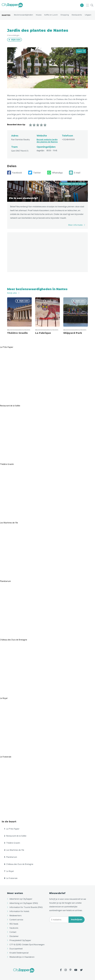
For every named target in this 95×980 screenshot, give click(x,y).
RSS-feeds (14, 924)
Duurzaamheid (16, 949)
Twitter (35, 173)
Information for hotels (19, 911)
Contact (13, 932)
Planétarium (11, 857)
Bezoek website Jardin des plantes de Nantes (47, 141)
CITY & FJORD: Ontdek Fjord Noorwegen (27, 945)
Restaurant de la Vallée (15, 836)
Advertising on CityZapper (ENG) (24, 903)
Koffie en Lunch (51, 15)
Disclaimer (14, 936)
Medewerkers (16, 916)
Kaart (81, 51)
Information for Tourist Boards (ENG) (26, 907)
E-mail (75, 173)
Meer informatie (75, 225)
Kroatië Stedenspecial (19, 953)
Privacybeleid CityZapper (20, 940)
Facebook (15, 173)
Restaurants (77, 15)
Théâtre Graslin (12, 843)
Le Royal (9, 871)
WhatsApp (55, 173)
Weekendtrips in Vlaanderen (22, 957)
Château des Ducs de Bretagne (19, 864)
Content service (16, 920)
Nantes (6, 15)
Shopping (65, 15)
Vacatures (14, 928)
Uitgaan (88, 15)
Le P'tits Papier (12, 829)
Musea (39, 15)
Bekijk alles (12, 293)
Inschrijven (77, 920)
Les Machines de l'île (14, 850)
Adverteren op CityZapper (21, 899)
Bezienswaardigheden (23, 15)
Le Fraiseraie (11, 878)
